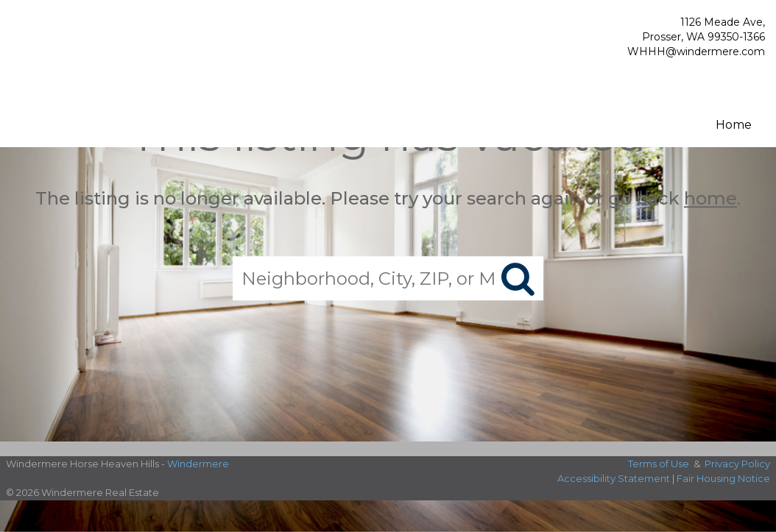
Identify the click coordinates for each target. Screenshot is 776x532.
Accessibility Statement (614, 478)
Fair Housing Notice (723, 478)
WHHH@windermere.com (696, 52)
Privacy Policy (737, 464)
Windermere (198, 464)
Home (734, 125)
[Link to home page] (88, 47)
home (710, 198)
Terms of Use (659, 464)
